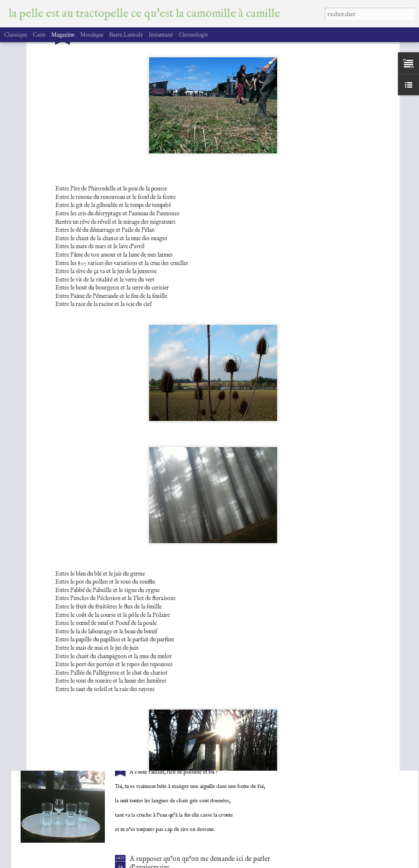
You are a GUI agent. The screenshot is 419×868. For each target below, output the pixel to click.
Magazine (63, 35)
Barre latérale (126, 35)
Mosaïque (92, 35)
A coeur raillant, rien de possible (176, 763)
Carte (39, 35)
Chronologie (193, 35)
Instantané (161, 35)
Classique (16, 35)
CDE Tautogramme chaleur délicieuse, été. (190, 666)
